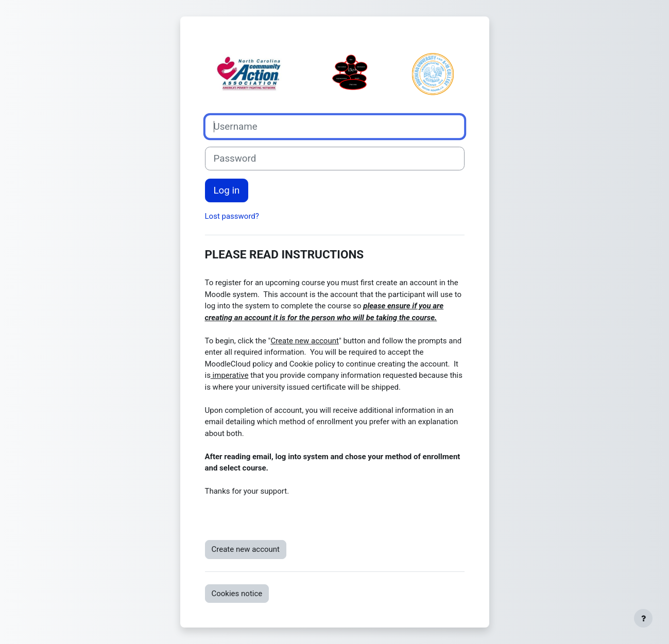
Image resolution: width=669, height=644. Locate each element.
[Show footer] (643, 618)
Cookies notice (237, 594)
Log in (227, 190)
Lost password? (232, 216)
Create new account (246, 549)
